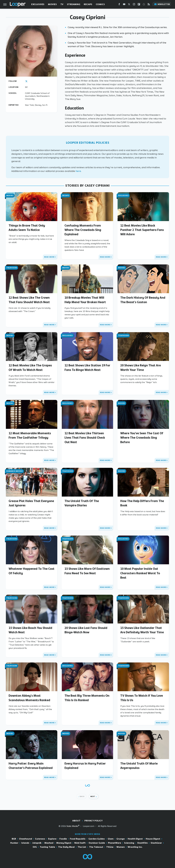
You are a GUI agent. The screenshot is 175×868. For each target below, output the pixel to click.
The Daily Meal (66, 847)
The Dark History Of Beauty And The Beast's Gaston (143, 300)
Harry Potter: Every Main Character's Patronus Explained (31, 766)
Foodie (63, 839)
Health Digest (135, 839)
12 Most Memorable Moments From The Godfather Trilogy (30, 435)
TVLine (110, 847)
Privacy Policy (94, 821)
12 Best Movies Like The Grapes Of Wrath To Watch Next (30, 367)
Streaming (74, 4)
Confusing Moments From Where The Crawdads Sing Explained (83, 230)
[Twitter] (129, 5)
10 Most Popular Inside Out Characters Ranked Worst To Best (140, 573)
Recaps (88, 4)
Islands (25, 843)
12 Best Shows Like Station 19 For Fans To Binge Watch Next (87, 367)
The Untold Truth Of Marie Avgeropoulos (139, 766)
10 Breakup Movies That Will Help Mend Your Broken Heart (85, 300)
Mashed (49, 843)
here (78, 171)
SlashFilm (142, 843)
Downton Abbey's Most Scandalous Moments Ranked (29, 698)
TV (62, 4)
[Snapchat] (144, 5)
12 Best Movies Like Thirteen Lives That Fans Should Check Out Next (85, 438)
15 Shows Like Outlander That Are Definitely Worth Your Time (142, 630)
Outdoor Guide (97, 843)
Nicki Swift (80, 843)
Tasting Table (47, 847)
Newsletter (162, 4)
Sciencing (129, 843)
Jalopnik (37, 843)
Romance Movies (15, 471)
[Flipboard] (139, 5)
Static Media (72, 826)
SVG (35, 847)
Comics (100, 4)
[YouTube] (124, 5)
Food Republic (78, 839)
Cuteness (40, 839)
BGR (14, 839)
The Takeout (96, 847)
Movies (52, 4)
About (76, 821)
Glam (111, 839)
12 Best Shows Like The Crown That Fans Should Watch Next (29, 300)
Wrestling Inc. (135, 847)
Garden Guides (97, 839)
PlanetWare (115, 843)
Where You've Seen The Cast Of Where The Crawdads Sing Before (142, 438)
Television (12, 268)
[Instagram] (134, 5)
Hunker (14, 843)
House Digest (153, 839)
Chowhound (25, 839)
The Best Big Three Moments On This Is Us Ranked (87, 698)
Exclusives (38, 4)
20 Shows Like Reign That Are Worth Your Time (141, 367)
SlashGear (156, 843)
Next (93, 796)
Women (121, 847)
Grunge (121, 839)
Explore (52, 839)
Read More (49, 257)
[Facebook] (119, 5)
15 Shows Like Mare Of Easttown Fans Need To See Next (87, 571)
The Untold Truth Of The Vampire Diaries (82, 503)
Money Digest (64, 843)
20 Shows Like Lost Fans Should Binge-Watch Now (86, 630)
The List (82, 847)
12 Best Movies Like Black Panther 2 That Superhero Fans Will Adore (142, 230)
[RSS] (149, 5)
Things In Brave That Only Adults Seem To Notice (27, 228)
